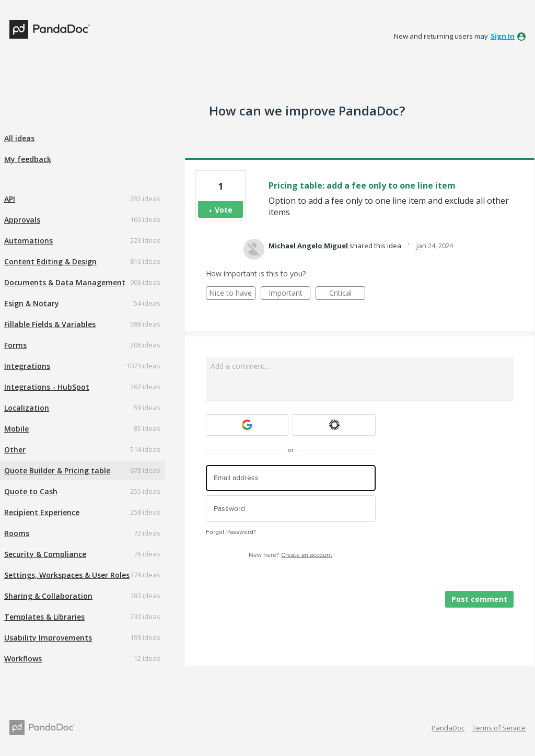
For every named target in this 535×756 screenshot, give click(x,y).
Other (15, 450)
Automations (28, 241)
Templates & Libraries (44, 617)
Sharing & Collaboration (48, 596)
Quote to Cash (31, 491)
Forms (15, 345)
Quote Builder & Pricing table (57, 470)
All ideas (19, 138)
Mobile (16, 429)
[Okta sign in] (334, 425)
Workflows (23, 659)
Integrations (27, 366)
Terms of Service (499, 728)
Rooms (17, 533)
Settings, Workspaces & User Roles (67, 575)
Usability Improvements (48, 638)
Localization (27, 408)
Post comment (479, 599)
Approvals (22, 220)
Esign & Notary (32, 303)
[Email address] (291, 478)
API (10, 199)
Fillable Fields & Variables (50, 324)
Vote (224, 210)
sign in (503, 36)
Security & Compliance (45, 554)
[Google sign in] (247, 425)
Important (289, 294)
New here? (290, 555)
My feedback (28, 159)
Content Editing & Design (50, 261)
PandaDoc (448, 728)
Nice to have (232, 294)
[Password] (291, 509)
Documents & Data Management (65, 282)
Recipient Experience (42, 512)
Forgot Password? (231, 532)
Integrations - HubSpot (47, 387)
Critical (347, 294)
